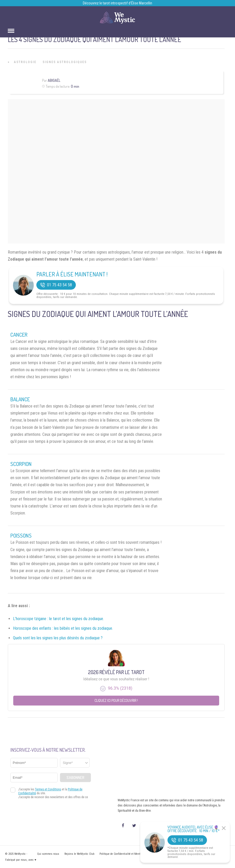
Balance (20, 399)
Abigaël (54, 80)
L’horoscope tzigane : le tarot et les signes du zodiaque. (58, 619)
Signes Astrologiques (65, 62)
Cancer (19, 335)
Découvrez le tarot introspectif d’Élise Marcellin (117, 3)
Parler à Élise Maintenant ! (72, 274)
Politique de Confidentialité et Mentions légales (127, 854)
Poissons (21, 535)
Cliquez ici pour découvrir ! (116, 700)
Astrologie (25, 62)
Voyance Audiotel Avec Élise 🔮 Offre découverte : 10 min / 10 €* (194, 829)
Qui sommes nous (48, 854)
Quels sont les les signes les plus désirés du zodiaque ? (58, 638)
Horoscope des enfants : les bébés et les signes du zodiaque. (63, 628)
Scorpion (21, 464)
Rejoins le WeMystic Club (79, 854)
